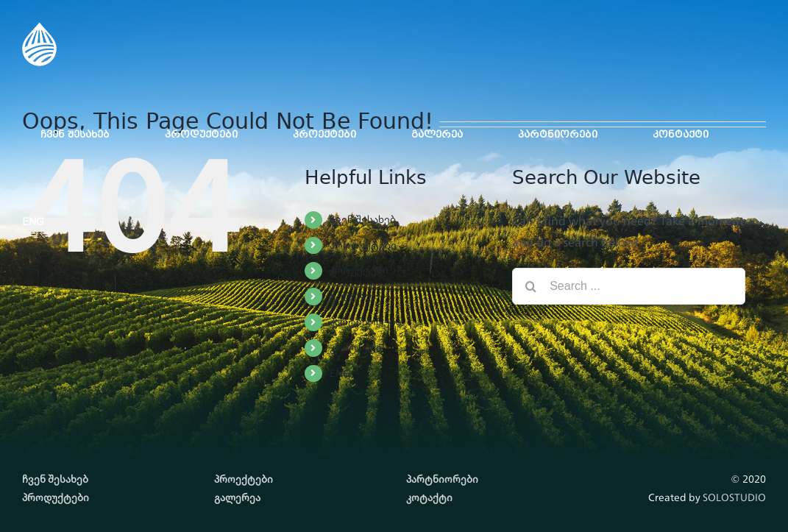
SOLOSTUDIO (734, 497)
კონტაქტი (356, 347)
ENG (340, 373)
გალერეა (353, 296)
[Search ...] (629, 286)
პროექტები (359, 270)
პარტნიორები (366, 322)
